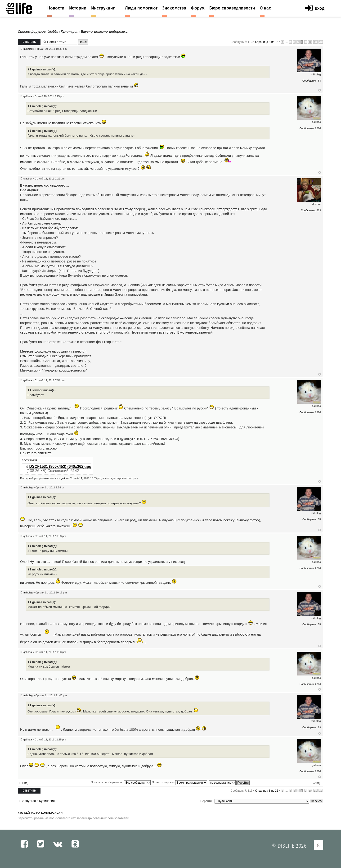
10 (310, 42)
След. (316, 783)
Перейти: (206, 801)
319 (319, 210)
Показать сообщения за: (121, 782)
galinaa (28, 96)
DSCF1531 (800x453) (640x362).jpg (60, 466)
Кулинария (70, 32)
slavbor (28, 179)
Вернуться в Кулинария (38, 801)
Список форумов (32, 32)
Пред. (24, 783)
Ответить (29, 42)
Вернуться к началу (320, 90)
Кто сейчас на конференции (40, 813)
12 (321, 42)
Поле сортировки (179, 782)
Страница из (267, 42)
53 (319, 81)
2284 (318, 128)
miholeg (28, 49)
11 (315, 42)
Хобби (53, 32)
